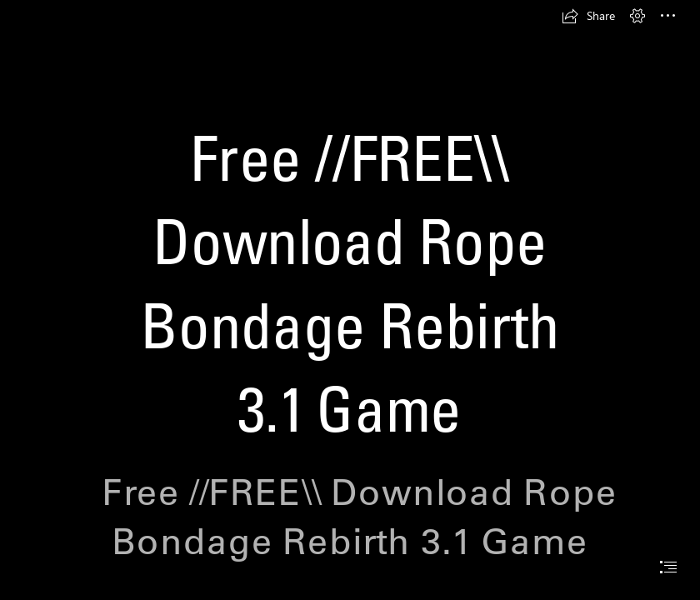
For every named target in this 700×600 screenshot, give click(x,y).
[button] (588, 16)
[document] (350, 300)
